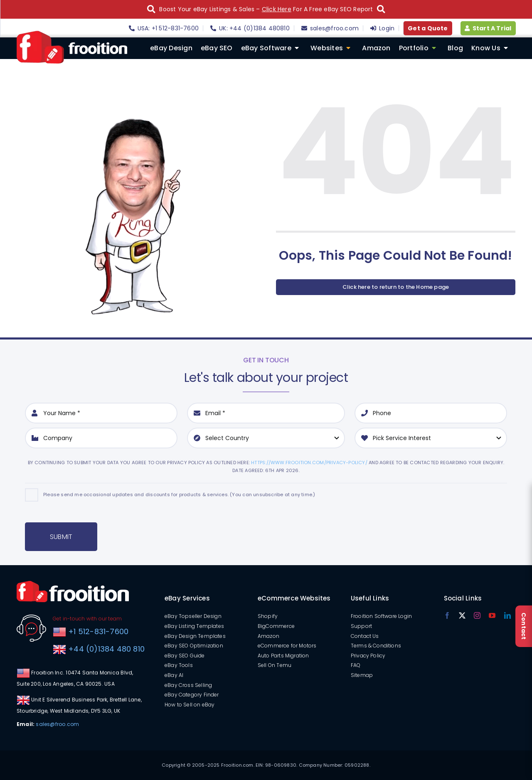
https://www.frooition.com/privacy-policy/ (309, 463)
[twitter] (462, 615)
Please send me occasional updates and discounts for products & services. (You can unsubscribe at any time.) (179, 495)
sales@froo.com (57, 724)
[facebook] (447, 615)
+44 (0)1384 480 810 (106, 649)
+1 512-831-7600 (97, 631)
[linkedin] (507, 615)
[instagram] (477, 615)
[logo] (72, 34)
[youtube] (492, 615)
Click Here (277, 9)
